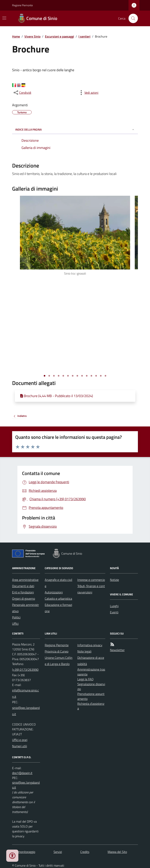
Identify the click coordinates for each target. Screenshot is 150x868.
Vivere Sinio (32, 36)
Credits (85, 852)
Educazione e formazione (58, 608)
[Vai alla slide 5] (63, 376)
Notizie (114, 580)
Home (16, 36)
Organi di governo (24, 598)
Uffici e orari (20, 740)
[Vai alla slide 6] (68, 376)
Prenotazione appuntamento (91, 696)
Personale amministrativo (25, 608)
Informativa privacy (90, 645)
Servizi (58, 852)
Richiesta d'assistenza (91, 706)
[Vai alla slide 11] (91, 376)
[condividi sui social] (22, 93)
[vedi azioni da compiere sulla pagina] (88, 93)
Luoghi (114, 606)
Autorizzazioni (54, 592)
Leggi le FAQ (85, 679)
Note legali (84, 651)
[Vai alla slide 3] (54, 376)
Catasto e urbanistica (58, 598)
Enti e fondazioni (23, 592)
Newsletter (117, 650)
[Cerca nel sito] (132, 18)
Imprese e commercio (91, 580)
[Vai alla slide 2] (49, 376)
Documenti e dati (23, 586)
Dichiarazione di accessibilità (91, 661)
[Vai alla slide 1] (45, 376)
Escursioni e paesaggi (59, 36)
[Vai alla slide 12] (96, 376)
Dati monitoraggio (24, 852)
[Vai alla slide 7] (73, 376)
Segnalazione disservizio (91, 686)
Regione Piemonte (22, 5)
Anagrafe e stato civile (58, 583)
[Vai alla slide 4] (59, 376)
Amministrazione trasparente (91, 672)
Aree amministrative (25, 580)
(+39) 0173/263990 (25, 670)
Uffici (15, 624)
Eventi (114, 612)
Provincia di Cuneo (57, 651)
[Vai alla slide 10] (87, 376)
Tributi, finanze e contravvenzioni (91, 589)
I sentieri (84, 36)
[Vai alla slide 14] (105, 376)
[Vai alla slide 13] (101, 376)
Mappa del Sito (117, 852)
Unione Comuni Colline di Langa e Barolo (59, 661)
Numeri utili (20, 746)
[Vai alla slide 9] (82, 376)
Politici (16, 617)
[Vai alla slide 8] (77, 376)
